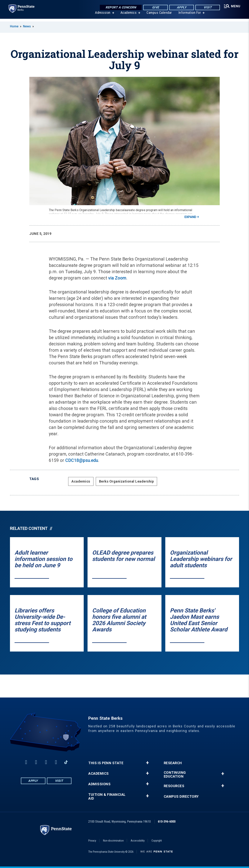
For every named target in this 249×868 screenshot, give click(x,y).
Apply (181, 8)
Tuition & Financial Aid (107, 797)
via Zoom (117, 278)
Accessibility (138, 841)
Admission (102, 15)
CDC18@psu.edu (82, 460)
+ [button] (147, 763)
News (27, 26)
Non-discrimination (113, 841)
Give (155, 8)
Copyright (157, 841)
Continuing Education (175, 775)
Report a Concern (120, 8)
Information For (189, 15)
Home (14, 26)
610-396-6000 (167, 822)
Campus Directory (181, 797)
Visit (207, 8)
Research (173, 763)
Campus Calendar (159, 15)
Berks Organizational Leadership (127, 481)
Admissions (99, 784)
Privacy (92, 841)
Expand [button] (190, 217)
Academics (128, 15)
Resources (174, 786)
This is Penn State (106, 763)
